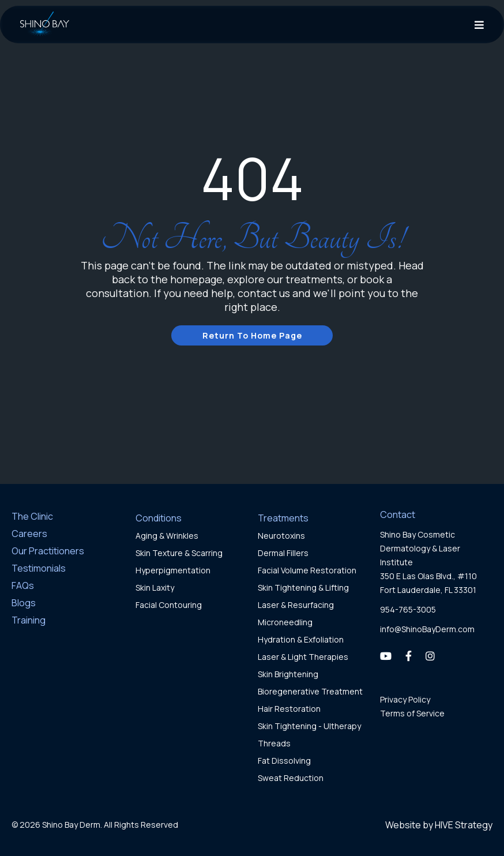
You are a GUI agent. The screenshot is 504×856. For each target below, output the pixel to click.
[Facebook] (409, 656)
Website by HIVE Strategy (439, 825)
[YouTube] (386, 656)
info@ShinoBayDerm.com (427, 629)
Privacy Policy (405, 699)
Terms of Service (412, 713)
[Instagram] (430, 656)
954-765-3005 (408, 609)
